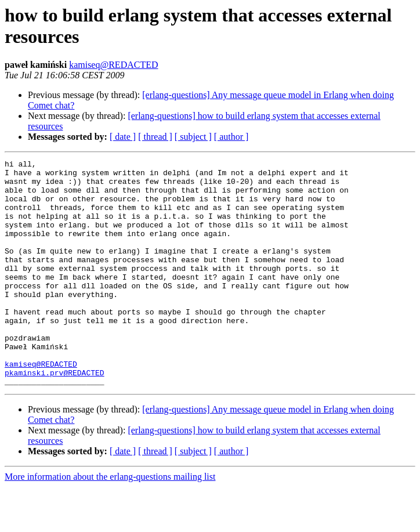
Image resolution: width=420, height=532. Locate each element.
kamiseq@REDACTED (113, 65)
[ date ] (123, 137)
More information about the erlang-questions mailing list (110, 522)
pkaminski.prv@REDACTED (55, 416)
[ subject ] (193, 137)
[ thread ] (155, 137)
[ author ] (231, 137)
